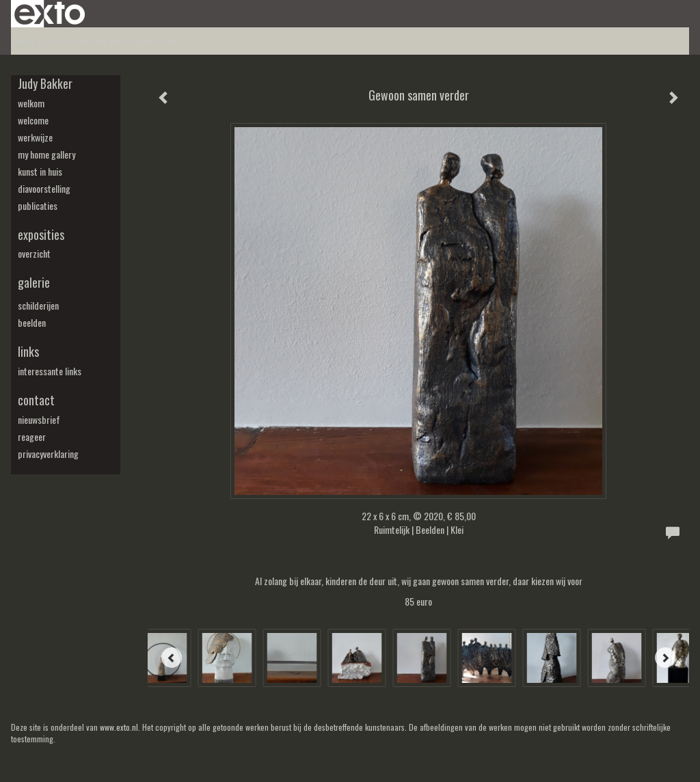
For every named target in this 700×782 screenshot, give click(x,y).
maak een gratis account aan (123, 41)
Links (28, 352)
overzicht (34, 254)
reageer (32, 437)
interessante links (50, 371)
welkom (31, 103)
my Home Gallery (46, 154)
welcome (33, 120)
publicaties (38, 206)
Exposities (41, 235)
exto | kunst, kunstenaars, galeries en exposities (50, 14)
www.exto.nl (119, 727)
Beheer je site (36, 41)
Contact (36, 400)
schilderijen (38, 306)
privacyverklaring (48, 454)
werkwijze (35, 137)
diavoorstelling (44, 189)
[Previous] (172, 658)
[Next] (665, 658)
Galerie (34, 283)
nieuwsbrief (39, 420)
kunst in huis (40, 172)
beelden (32, 323)
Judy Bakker (45, 84)
